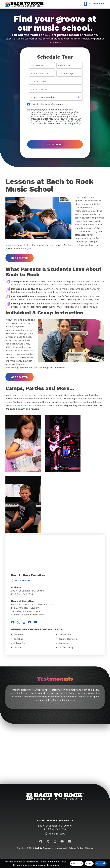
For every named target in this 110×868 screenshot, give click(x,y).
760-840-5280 (57, 834)
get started (19, 258)
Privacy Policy (76, 848)
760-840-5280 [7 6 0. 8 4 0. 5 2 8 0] (21, 580)
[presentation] (49, 132)
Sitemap (89, 848)
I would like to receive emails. (46, 104)
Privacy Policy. (73, 123)
